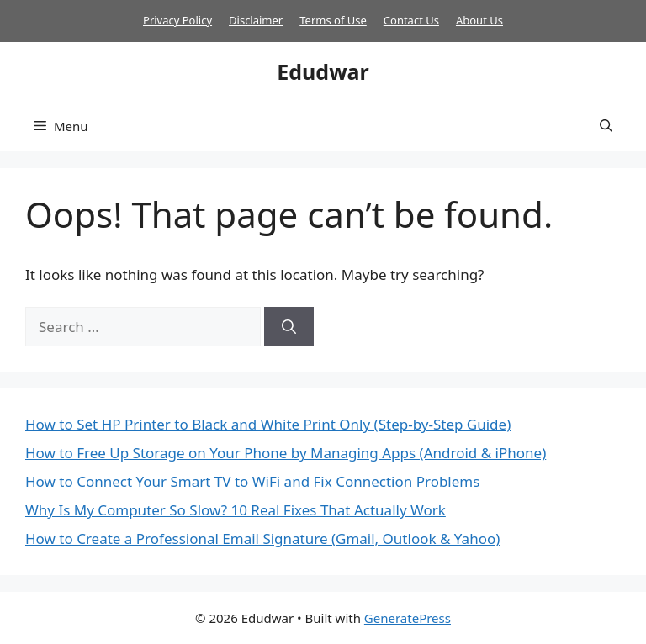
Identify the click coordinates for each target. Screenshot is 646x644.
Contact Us (411, 20)
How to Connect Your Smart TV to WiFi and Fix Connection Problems (252, 481)
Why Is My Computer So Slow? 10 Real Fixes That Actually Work (236, 510)
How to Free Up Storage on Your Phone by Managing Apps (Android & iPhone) (286, 453)
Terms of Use (333, 20)
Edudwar (323, 71)
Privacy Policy (177, 20)
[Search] (289, 327)
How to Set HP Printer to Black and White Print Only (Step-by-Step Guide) (268, 424)
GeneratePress (408, 618)
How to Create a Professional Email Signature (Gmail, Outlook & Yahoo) (262, 538)
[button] (606, 126)
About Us (479, 20)
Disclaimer (256, 20)
